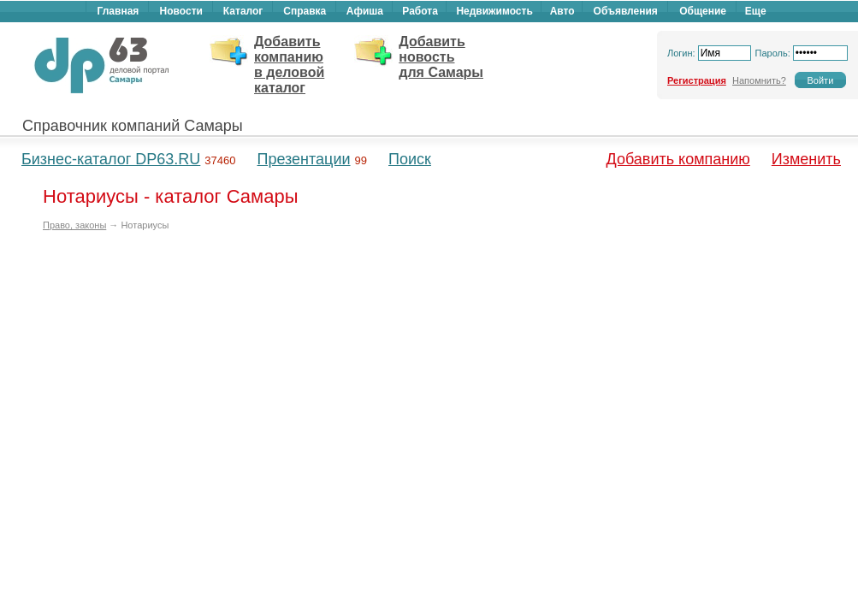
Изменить (806, 159)
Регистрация (697, 80)
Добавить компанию (678, 159)
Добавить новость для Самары (441, 57)
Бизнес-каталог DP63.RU (111, 159)
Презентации (303, 159)
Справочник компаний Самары (133, 126)
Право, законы (74, 225)
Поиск (410, 159)
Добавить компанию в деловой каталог (289, 65)
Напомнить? (759, 80)
